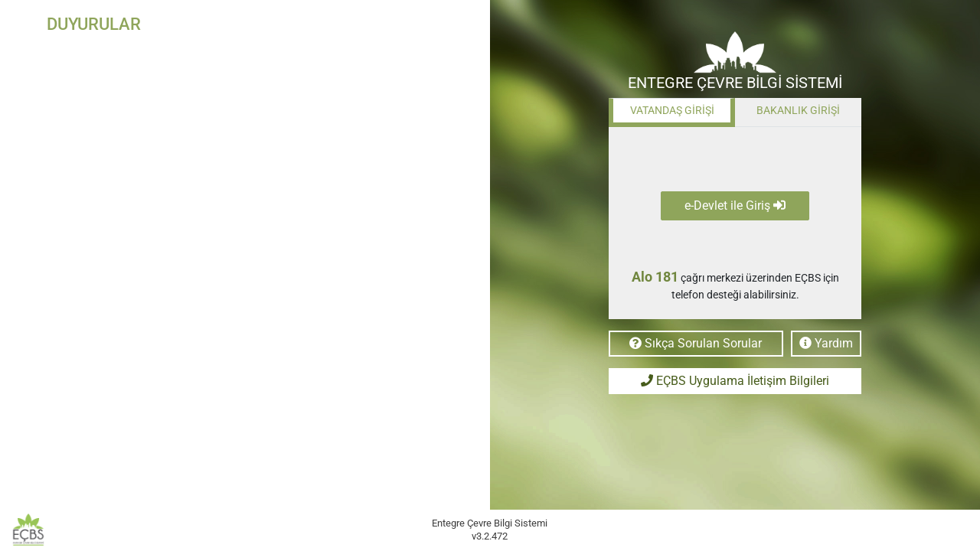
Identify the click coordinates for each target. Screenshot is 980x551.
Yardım (826, 343)
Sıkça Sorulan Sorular (696, 343)
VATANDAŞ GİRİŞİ (672, 110)
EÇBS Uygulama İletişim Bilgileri (735, 381)
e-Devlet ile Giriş (735, 205)
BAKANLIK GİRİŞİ (798, 110)
